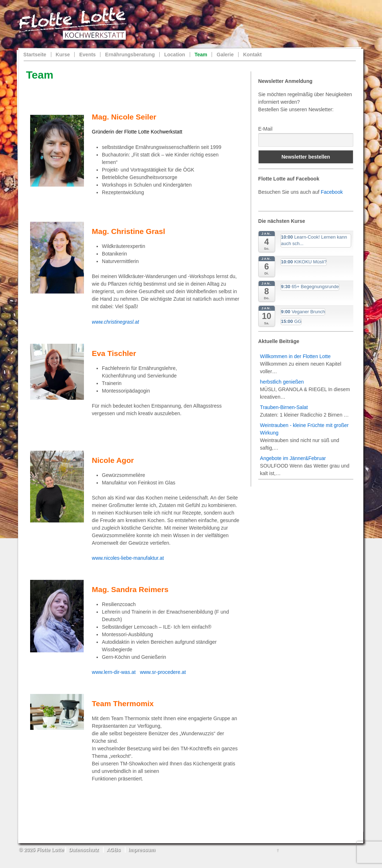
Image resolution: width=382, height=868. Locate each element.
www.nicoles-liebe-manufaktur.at (128, 558)
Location (175, 55)
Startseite (35, 55)
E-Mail (265, 129)
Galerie (225, 55)
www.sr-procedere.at (163, 672)
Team (201, 55)
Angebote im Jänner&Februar (293, 458)
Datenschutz (84, 850)
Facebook (332, 192)
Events (88, 55)
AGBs (114, 850)
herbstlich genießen (282, 382)
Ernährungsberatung (130, 55)
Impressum (142, 850)
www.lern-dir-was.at (114, 672)
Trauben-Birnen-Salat (284, 407)
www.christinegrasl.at (115, 322)
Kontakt (253, 55)
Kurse (63, 55)
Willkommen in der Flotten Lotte (295, 356)
